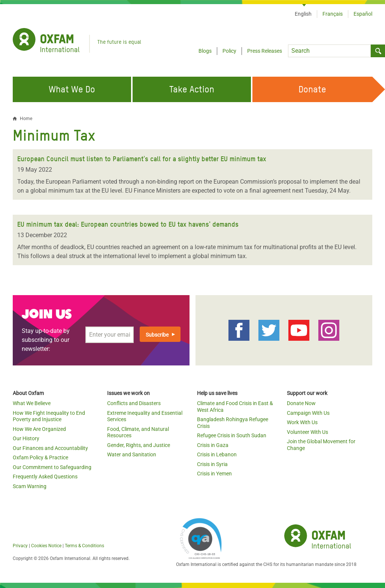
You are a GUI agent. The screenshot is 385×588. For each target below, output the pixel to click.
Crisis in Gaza (213, 445)
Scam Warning (30, 486)
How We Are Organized (39, 429)
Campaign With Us (308, 413)
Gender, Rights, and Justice (139, 445)
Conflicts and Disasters (134, 403)
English (303, 14)
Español (363, 14)
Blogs (205, 51)
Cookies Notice (46, 546)
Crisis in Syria (212, 464)
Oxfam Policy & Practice (40, 457)
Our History (26, 438)
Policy (229, 51)
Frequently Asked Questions (45, 477)
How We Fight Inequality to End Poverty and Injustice (49, 416)
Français (333, 14)
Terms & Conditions (84, 546)
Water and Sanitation (132, 454)
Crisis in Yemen (214, 474)
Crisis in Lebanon (217, 454)
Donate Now (301, 403)
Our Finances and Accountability (50, 448)
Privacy (20, 546)
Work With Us (302, 422)
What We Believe (32, 403)
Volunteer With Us (307, 432)
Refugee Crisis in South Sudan (232, 435)
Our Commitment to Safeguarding (52, 467)
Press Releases (265, 51)
